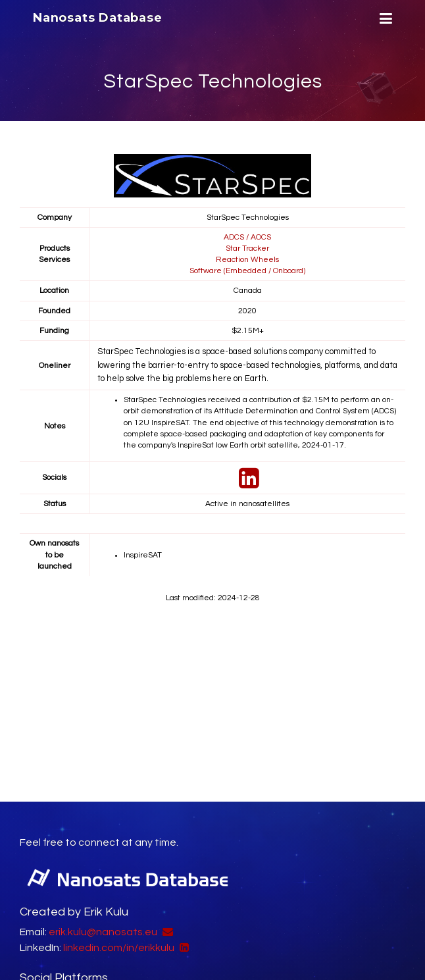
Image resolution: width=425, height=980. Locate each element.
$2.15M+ (248, 330)
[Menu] (384, 19)
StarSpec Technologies (213, 81)
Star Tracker (247, 248)
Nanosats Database (98, 18)
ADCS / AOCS (247, 237)
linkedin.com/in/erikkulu (119, 947)
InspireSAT (143, 554)
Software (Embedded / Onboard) (247, 270)
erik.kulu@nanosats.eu (103, 931)
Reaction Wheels (247, 259)
